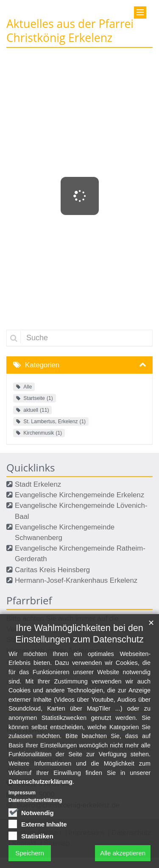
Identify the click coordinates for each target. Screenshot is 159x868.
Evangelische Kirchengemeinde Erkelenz (79, 495)
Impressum (22, 843)
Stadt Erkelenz (38, 484)
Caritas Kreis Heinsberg (52, 570)
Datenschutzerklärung (40, 832)
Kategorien (42, 365)
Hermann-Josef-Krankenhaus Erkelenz (76, 580)
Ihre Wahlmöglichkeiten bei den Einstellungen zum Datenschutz (79, 684)
